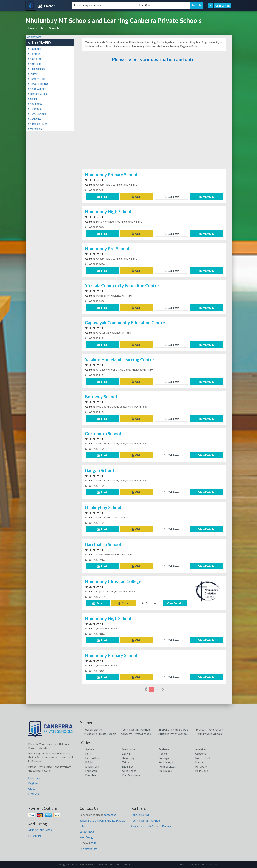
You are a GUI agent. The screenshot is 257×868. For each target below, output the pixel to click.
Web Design (87, 837)
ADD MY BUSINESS (40, 830)
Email (102, 196)
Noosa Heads (203, 758)
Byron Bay (128, 758)
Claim (137, 196)
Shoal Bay (128, 766)
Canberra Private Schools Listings (197, 864)
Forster (200, 762)
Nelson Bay (92, 758)
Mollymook (165, 771)
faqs (93, 843)
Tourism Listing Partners (136, 729)
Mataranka (35, 129)
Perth (89, 754)
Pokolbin (91, 775)
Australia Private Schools (174, 734)
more (160, 689)
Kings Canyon (37, 89)
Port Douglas (167, 762)
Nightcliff (35, 64)
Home (32, 28)
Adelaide (200, 749)
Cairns (126, 762)
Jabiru (32, 99)
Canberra (34, 119)
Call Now (172, 196)
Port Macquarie (131, 775)
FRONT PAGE (37, 836)
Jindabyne (164, 758)
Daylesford (92, 766)
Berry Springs (37, 114)
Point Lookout (167, 766)
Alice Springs (37, 69)
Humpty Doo (36, 79)
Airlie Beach (129, 771)
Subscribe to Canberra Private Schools (102, 820)
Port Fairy (201, 766)
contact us (110, 815)
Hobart (163, 754)
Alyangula (35, 109)
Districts (33, 794)
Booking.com (33, 37)
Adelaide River (38, 124)
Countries (34, 778)
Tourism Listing (93, 729)
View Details (206, 196)
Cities (42, 28)
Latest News (87, 832)
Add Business (223, 6)
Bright (89, 762)
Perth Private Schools (209, 734)
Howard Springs (38, 84)
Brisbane (164, 749)
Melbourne (128, 749)
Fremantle (91, 771)
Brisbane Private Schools (173, 729)
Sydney (90, 749)
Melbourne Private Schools (100, 734)
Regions (33, 783)
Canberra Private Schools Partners (152, 826)
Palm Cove (202, 771)
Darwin (33, 74)
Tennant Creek (37, 94)
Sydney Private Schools (210, 729)
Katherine (35, 59)
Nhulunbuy (55, 28)
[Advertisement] (154, 116)
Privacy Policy (88, 849)
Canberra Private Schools (136, 734)
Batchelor (35, 49)
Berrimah (34, 54)
